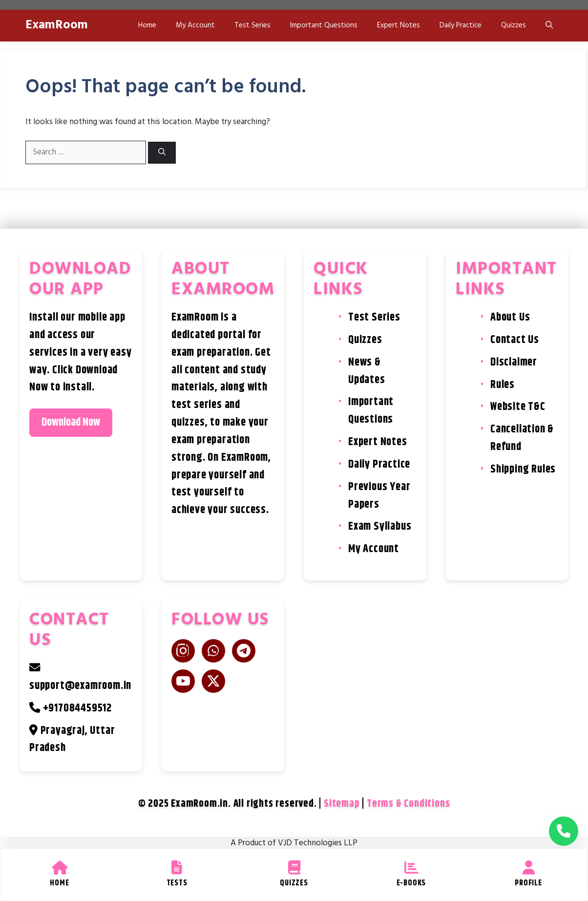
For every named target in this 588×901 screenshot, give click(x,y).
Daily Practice (461, 25)
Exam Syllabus (380, 526)
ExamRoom (57, 25)
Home (147, 25)
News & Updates (367, 371)
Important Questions (324, 25)
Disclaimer (514, 362)
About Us (510, 317)
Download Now (71, 422)
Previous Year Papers (379, 496)
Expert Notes (399, 25)
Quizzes (514, 25)
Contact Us (515, 340)
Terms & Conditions (408, 804)
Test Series (252, 25)
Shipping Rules (523, 469)
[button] (549, 26)
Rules (503, 385)
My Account (195, 25)
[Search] (162, 153)
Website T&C (518, 407)
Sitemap (342, 804)
